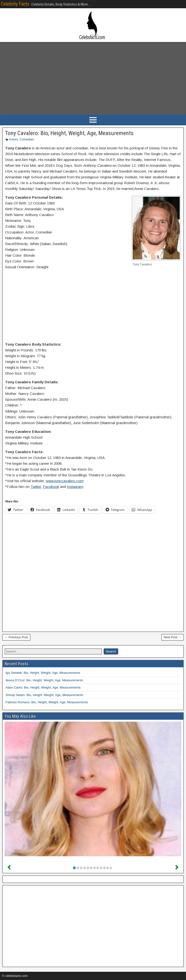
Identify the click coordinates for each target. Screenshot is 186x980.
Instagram (75, 487)
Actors (13, 139)
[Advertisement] (93, 79)
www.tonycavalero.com (65, 481)
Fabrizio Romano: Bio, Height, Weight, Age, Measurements (47, 702)
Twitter (36, 487)
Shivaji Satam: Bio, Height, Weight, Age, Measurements (44, 695)
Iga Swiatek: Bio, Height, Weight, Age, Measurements (43, 673)
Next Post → (173, 637)
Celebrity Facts (15, 4)
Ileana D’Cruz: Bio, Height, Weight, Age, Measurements (44, 680)
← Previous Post (16, 637)
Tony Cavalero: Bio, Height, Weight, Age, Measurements (69, 133)
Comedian (27, 139)
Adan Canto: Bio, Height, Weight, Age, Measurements (43, 687)
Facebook (51, 487)
